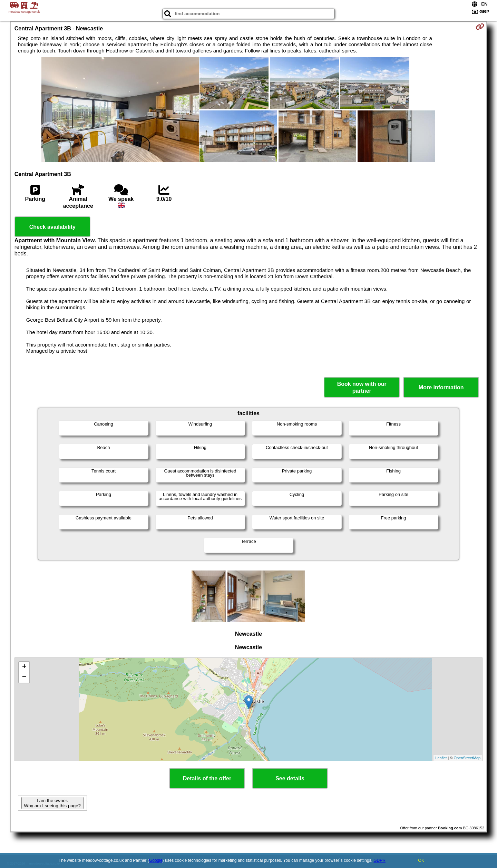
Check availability (52, 227)
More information (441, 387)
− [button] (24, 677)
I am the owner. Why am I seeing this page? (52, 803)
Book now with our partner (362, 387)
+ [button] (24, 667)
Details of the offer (207, 778)
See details (290, 778)
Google (156, 860)
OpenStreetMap (467, 758)
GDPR (379, 860)
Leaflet (441, 758)
